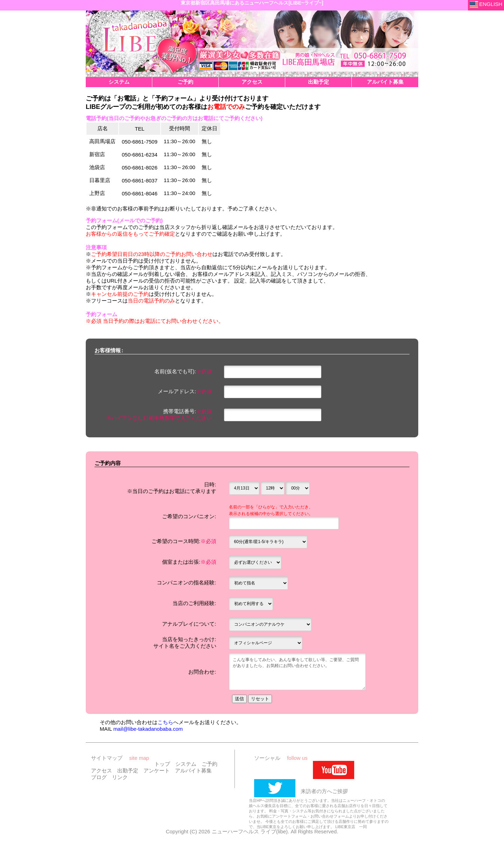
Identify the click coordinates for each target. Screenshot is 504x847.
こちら (165, 724)
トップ (162, 765)
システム (186, 765)
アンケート (157, 772)
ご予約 (209, 765)
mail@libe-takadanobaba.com (148, 730)
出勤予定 (128, 772)
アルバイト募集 (193, 772)
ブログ (99, 779)
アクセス (101, 772)
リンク (120, 779)
